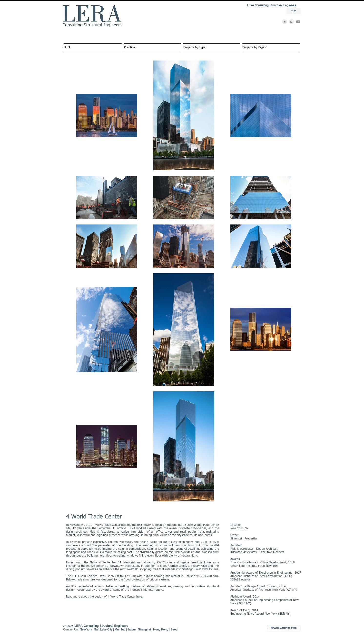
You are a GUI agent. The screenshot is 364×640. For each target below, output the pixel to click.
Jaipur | (133, 630)
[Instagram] (291, 22)
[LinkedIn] (285, 22)
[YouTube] (298, 22)
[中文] (294, 11)
